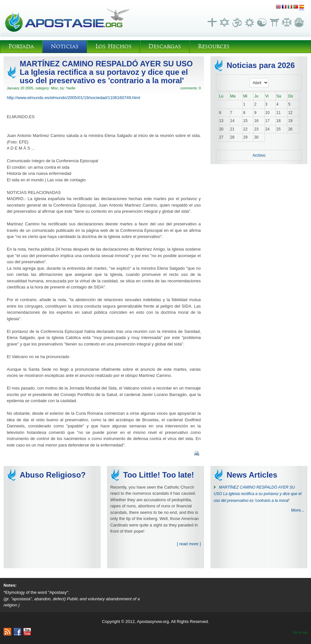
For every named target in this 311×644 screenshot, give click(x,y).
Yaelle (71, 88)
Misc (54, 88)
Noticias (65, 46)
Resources (214, 46)
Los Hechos (113, 46)
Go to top (300, 632)
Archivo (259, 155)
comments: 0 (191, 88)
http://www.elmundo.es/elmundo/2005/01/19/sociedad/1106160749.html (74, 98)
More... (298, 510)
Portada (21, 46)
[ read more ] (189, 544)
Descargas (165, 46)
